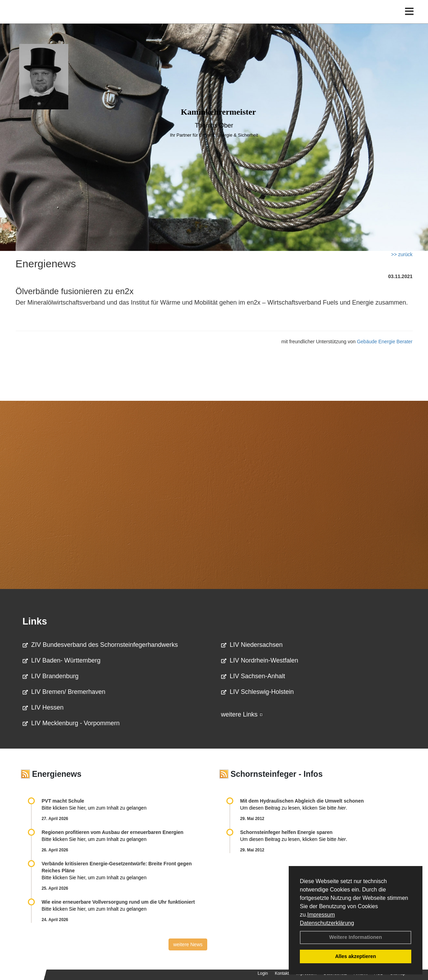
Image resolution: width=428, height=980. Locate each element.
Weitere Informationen (356, 937)
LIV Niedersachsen (252, 645)
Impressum (321, 915)
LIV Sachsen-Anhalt (253, 676)
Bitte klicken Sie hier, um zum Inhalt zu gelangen (94, 808)
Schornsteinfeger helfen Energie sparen (286, 832)
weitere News (188, 944)
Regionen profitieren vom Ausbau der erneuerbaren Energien (113, 832)
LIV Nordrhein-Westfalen (260, 660)
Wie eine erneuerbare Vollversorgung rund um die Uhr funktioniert (118, 902)
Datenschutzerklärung (327, 923)
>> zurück (402, 254)
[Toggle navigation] (409, 20)
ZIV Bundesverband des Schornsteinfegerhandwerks (100, 645)
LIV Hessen (43, 707)
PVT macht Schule (63, 801)
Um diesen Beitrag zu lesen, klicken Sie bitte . (294, 808)
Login (263, 973)
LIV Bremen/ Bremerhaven (64, 692)
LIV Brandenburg (51, 676)
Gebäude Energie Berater (385, 342)
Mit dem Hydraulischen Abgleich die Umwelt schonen (302, 801)
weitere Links (242, 714)
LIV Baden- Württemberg (62, 660)
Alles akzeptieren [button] (356, 956)
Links (35, 621)
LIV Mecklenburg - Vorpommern (71, 723)
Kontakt (282, 973)
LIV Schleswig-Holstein (258, 692)
